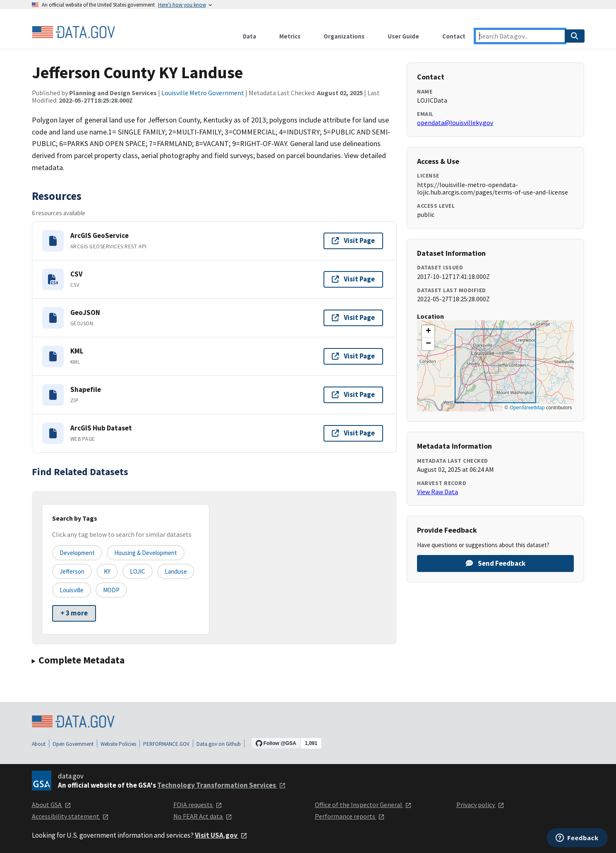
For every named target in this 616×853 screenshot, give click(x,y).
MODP (111, 590)
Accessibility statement (70, 816)
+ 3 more (74, 613)
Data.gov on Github (219, 744)
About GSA (52, 805)
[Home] (73, 32)
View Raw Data (437, 492)
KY (107, 571)
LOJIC (138, 571)
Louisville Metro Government (203, 93)
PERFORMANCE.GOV (166, 744)
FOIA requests (198, 805)
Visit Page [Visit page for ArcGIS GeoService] (353, 240)
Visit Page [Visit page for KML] (353, 356)
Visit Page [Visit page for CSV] (353, 279)
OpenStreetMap (527, 408)
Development (77, 553)
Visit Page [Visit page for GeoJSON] (353, 317)
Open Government (73, 744)
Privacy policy (480, 805)
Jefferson (72, 571)
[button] (428, 332)
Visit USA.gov (221, 835)
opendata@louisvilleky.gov (455, 123)
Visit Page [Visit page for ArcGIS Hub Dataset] (353, 433)
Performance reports (350, 816)
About (39, 744)
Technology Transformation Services (222, 785)
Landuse (176, 571)
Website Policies (118, 744)
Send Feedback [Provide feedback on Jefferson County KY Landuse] (496, 563)
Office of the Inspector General (363, 805)
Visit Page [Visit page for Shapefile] (353, 394)
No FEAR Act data (203, 816)
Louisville (72, 590)
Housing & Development (146, 553)
